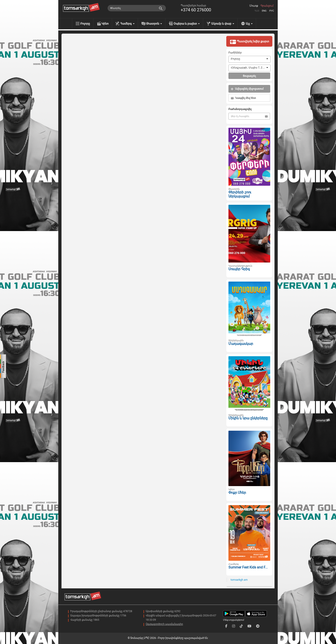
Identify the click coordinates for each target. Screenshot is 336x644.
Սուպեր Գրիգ (239, 269)
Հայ (257, 11)
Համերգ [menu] (127, 24)
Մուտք (254, 6)
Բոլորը (85, 24)
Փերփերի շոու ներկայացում (240, 194)
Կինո (105, 24)
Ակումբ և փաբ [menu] (223, 24)
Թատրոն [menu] (154, 24)
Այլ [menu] (249, 24)
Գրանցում (267, 6)
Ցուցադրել (249, 76)
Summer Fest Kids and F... (248, 567)
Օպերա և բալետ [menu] (187, 24)
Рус (272, 11)
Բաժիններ (235, 53)
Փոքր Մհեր (237, 493)
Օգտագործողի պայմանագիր (164, 624)
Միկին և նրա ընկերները (248, 418)
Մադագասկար (241, 344)
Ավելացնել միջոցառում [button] (247, 89)
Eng (264, 11)
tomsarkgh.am (239, 580)
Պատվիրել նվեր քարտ (249, 42)
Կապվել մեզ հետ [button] (243, 98)
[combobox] (250, 59)
